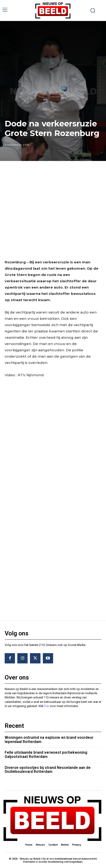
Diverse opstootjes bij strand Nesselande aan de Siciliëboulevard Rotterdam (48, 770)
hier (47, 706)
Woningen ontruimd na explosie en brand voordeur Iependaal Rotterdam (49, 740)
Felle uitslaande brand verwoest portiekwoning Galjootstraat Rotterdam (46, 755)
